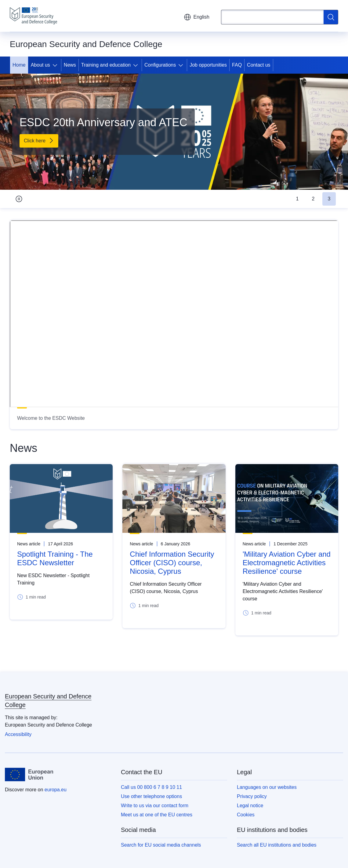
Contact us (259, 65)
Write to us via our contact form (155, 806)
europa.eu (56, 790)
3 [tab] (329, 199)
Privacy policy (252, 796)
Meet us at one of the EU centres (157, 815)
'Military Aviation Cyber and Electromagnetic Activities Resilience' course (287, 563)
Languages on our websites (267, 787)
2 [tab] (313, 199)
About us (40, 65)
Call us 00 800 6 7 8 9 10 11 (151, 787)
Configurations (160, 65)
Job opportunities (208, 65)
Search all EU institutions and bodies (277, 845)
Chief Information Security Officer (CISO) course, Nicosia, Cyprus (172, 563)
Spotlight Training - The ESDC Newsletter (55, 558)
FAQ (237, 65)
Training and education (106, 65)
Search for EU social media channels (161, 845)
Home (19, 65)
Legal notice (250, 806)
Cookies (246, 815)
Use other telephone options (151, 796)
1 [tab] (297, 199)
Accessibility (18, 734)
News (70, 65)
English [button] (197, 17)
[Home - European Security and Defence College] (33, 16)
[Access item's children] (56, 65)
